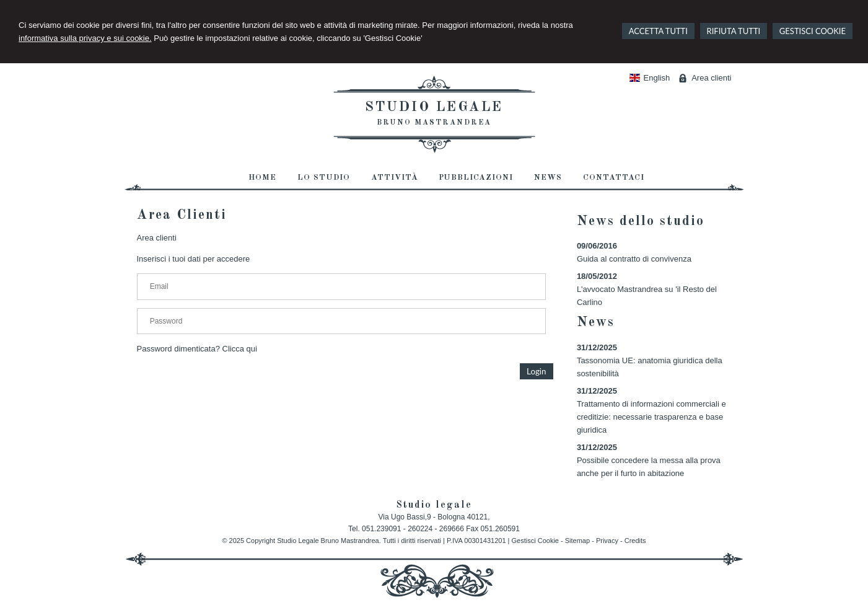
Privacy (607, 541)
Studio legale (434, 107)
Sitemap (577, 541)
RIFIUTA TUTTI (734, 31)
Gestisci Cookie (535, 541)
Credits (635, 541)
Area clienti (711, 78)
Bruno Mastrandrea (434, 123)
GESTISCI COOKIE (813, 31)
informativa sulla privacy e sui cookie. (85, 38)
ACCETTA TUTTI (658, 31)
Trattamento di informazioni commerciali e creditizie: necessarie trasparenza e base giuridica (651, 417)
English (650, 78)
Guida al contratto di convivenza (634, 259)
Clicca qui (240, 349)
